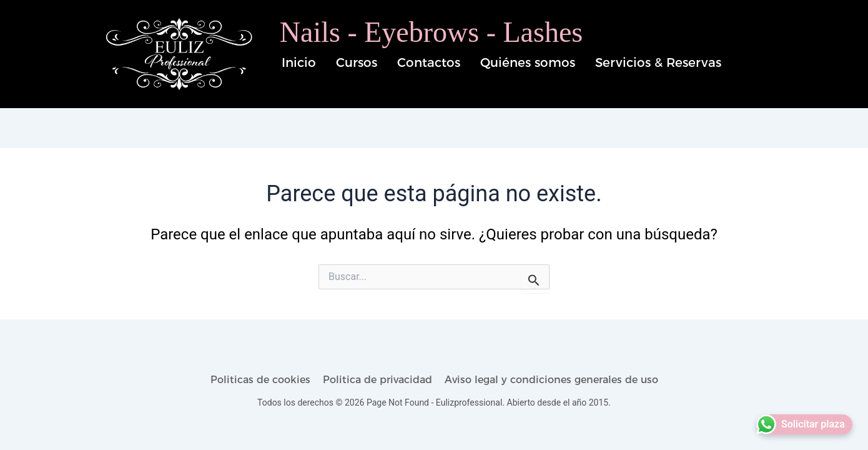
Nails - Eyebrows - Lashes (431, 32)
